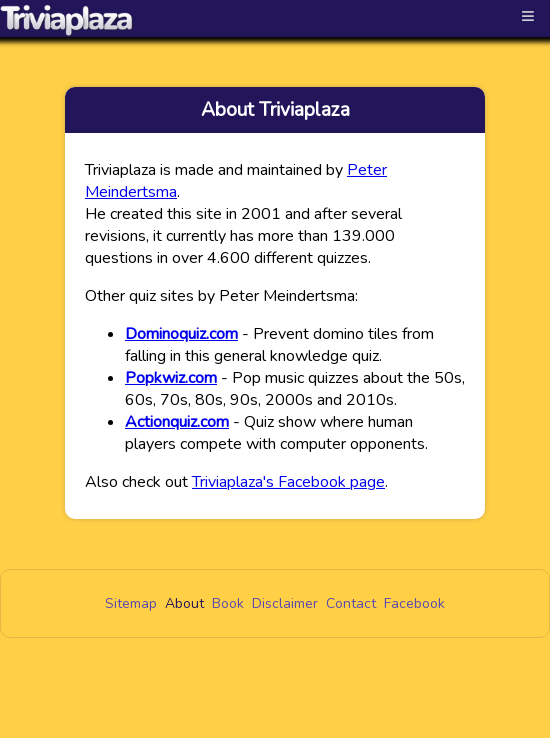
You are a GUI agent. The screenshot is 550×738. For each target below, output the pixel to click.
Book (228, 603)
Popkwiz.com (171, 378)
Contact (351, 603)
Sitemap (131, 603)
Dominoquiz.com (181, 334)
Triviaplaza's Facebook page (288, 482)
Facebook (414, 603)
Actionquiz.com (177, 422)
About (184, 603)
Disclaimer (285, 603)
